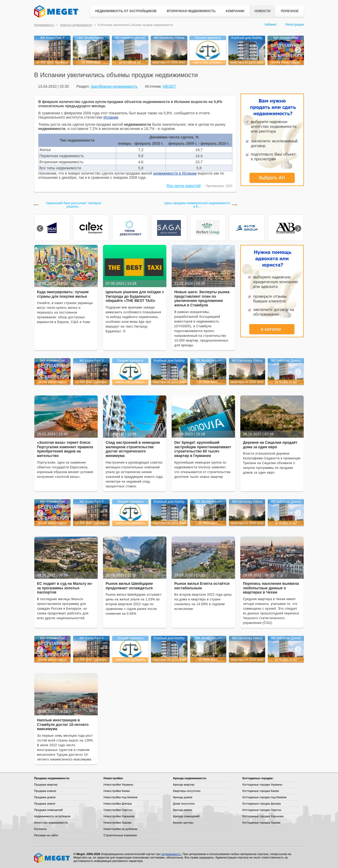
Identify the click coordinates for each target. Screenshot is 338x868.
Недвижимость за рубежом (52, 816)
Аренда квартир (184, 785)
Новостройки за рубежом (120, 829)
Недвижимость (44, 25)
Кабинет (271, 25)
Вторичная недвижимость (191, 11)
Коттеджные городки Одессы (262, 810)
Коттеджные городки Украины (262, 785)
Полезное (290, 11)
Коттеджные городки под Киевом (264, 797)
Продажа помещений (48, 810)
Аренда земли (182, 810)
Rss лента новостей (184, 186)
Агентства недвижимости (51, 823)
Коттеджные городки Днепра (262, 804)
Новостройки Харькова (119, 816)
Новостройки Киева (117, 791)
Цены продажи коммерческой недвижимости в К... (197, 205)
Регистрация (295, 25)
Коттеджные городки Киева (261, 791)
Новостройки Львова (117, 823)
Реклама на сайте (46, 835)
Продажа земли (45, 804)
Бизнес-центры (183, 823)
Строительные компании (120, 835)
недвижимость (171, 854)
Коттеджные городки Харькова (263, 816)
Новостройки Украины (118, 785)
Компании (235, 11)
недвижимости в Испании (175, 173)
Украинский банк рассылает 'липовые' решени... (74, 205)
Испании (111, 117)
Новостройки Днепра (118, 804)
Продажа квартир (46, 785)
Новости (262, 11)
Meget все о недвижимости (52, 858)
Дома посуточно (184, 804)
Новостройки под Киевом (120, 797)
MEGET (170, 86)
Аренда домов (183, 797)
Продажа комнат (45, 791)
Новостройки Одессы (118, 810)
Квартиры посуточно (187, 791)
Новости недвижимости (76, 25)
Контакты (40, 829)
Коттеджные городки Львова (261, 823)
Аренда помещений (186, 816)
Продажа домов (45, 797)
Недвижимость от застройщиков (126, 11)
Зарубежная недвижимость (114, 86)
